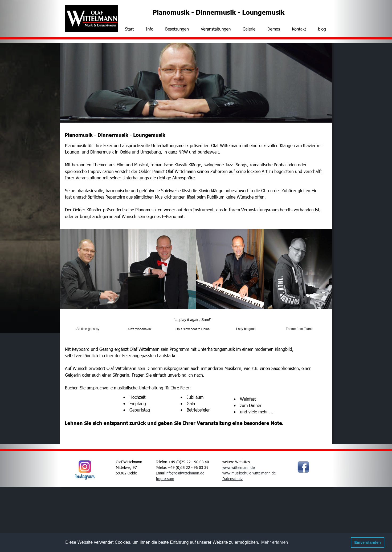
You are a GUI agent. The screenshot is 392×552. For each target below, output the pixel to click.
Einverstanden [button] (368, 542)
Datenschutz (232, 479)
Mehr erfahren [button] (275, 542)
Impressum (165, 479)
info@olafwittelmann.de (185, 473)
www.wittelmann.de (238, 467)
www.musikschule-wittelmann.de (249, 473)
